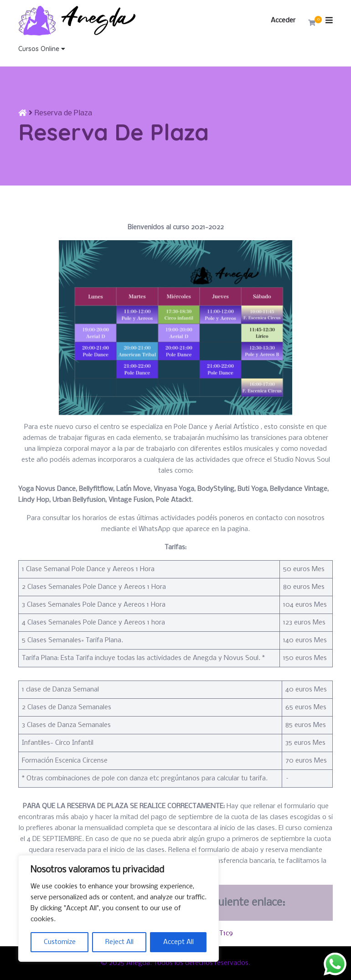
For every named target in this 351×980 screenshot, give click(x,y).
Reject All (119, 942)
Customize (60, 942)
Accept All (178, 942)
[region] (119, 908)
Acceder (283, 21)
